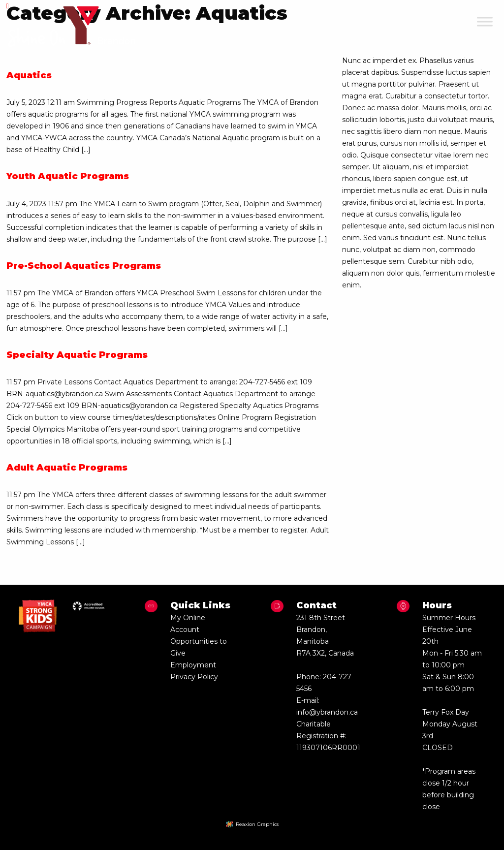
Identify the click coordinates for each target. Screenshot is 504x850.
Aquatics (29, 75)
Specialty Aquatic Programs (77, 355)
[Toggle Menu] (485, 21)
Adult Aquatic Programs (67, 468)
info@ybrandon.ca (327, 712)
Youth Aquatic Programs (68, 176)
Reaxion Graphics (257, 824)
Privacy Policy (194, 677)
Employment (193, 665)
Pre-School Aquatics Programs (84, 266)
